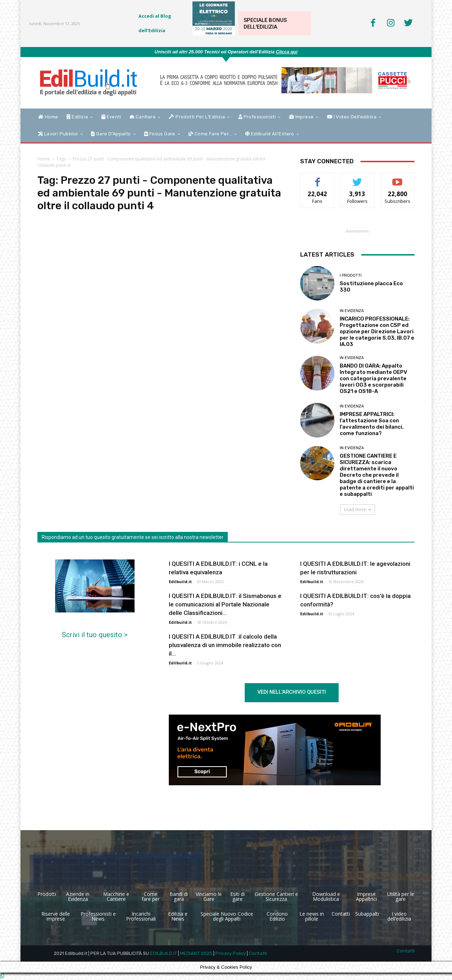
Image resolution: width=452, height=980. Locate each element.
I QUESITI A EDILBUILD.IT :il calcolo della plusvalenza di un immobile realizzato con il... (225, 645)
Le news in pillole (312, 917)
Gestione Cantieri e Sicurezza (276, 897)
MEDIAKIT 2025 (196, 953)
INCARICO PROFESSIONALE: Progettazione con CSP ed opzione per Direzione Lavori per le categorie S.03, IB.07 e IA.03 (377, 331)
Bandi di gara (179, 897)
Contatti (341, 914)
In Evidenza (352, 311)
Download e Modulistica (326, 897)
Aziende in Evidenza (78, 897)
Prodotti (47, 894)
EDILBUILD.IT (163, 953)
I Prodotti (351, 275)
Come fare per (151, 897)
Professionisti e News (98, 917)
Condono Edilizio (277, 917)
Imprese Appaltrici (366, 897)
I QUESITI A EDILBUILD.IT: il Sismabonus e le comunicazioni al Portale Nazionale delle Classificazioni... (225, 604)
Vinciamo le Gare (209, 897)
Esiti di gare (237, 897)
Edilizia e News (178, 917)
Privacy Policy (231, 953)
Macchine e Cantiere (116, 897)
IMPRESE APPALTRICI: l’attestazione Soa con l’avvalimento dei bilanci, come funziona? (372, 424)
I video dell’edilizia (399, 917)
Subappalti (367, 914)
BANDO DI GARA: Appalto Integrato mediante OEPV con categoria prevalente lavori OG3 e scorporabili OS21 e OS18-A (373, 378)
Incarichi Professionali (141, 917)
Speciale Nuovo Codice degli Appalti (227, 917)
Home (44, 159)
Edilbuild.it (180, 582)
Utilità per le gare (401, 897)
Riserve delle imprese (56, 917)
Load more (358, 509)
